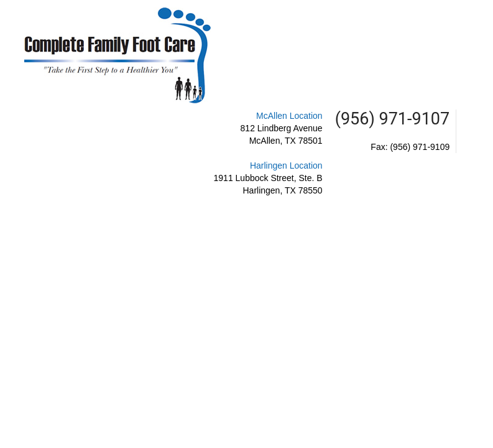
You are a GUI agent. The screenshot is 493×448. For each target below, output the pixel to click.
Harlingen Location (286, 166)
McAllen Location (289, 116)
